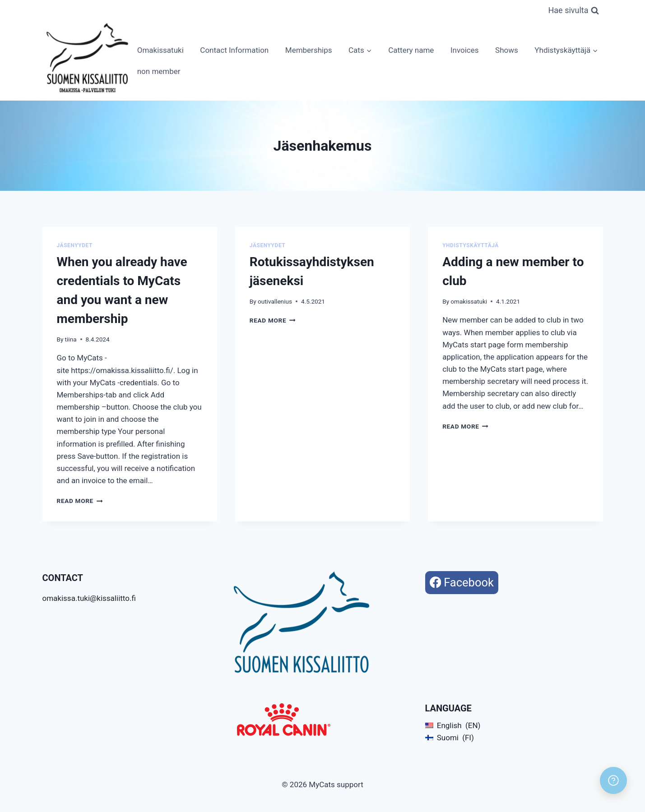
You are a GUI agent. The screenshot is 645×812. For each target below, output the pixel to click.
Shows (507, 50)
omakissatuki (469, 301)
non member (159, 71)
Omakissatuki (160, 50)
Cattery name (411, 50)
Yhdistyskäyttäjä (471, 245)
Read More (80, 501)
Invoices (465, 50)
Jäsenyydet (75, 245)
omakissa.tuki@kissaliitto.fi (89, 598)
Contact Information (234, 50)
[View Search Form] (573, 11)
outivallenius (275, 301)
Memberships (309, 50)
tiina (71, 339)
